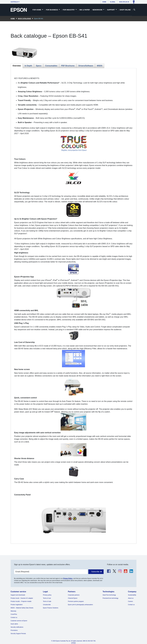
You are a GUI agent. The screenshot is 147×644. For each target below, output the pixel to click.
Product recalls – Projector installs (21, 601)
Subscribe (95, 572)
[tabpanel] (74, 306)
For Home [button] (37, 10)
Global (113, 2)
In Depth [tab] (28, 66)
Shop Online (125, 10)
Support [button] (111, 10)
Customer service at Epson (19, 621)
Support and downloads (18, 595)
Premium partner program (76, 601)
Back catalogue (24, 19)
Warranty (13, 611)
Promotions (14, 630)
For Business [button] (52, 10)
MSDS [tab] (100, 66)
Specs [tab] (39, 66)
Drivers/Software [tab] (86, 66)
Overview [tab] (17, 66)
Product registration (17, 605)
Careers (131, 601)
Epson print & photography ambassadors (80, 605)
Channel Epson (73, 598)
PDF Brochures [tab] (68, 66)
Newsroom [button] (98, 10)
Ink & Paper (85, 10)
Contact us (14, 617)
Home (104, 2)
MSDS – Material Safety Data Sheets (22, 608)
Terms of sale (47, 601)
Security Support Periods (18, 634)
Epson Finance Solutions (51, 608)
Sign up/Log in (124, 2)
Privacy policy (47, 595)
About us (131, 598)
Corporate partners (74, 595)
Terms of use (47, 598)
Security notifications (17, 627)
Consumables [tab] (51, 66)
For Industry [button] (69, 10)
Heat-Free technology (109, 595)
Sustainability (132, 595)
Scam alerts (14, 624)
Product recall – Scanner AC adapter (22, 598)
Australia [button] (14, 2)
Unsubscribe (47, 605)
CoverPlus (14, 614)
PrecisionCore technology (110, 598)
